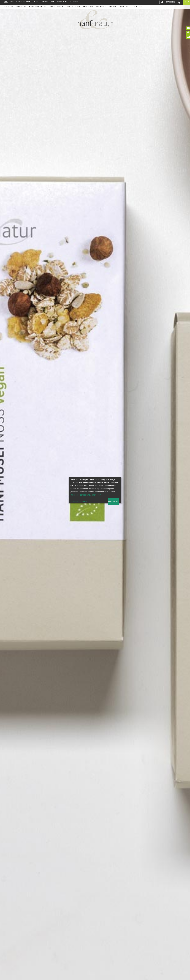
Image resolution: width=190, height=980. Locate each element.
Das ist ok (113, 502)
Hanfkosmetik (57, 7)
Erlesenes (88, 7)
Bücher (113, 7)
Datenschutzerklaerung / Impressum (86, 495)
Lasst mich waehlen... (80, 502)
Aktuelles (8, 7)
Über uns (124, 7)
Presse (45, 2)
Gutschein (170, 2)
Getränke (101, 7)
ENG (12, 2)
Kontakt (138, 7)
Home (36, 2)
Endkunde (62, 2)
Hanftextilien (73, 7)
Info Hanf (21, 7)
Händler (74, 2)
